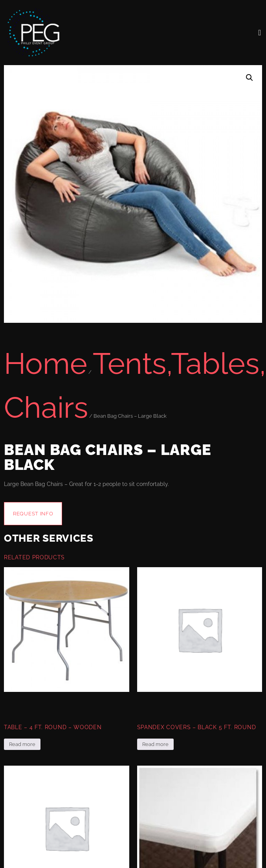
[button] (249, 78)
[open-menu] (260, 33)
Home (46, 363)
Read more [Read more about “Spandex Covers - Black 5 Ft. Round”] (155, 744)
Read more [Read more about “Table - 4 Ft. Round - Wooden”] (22, 744)
